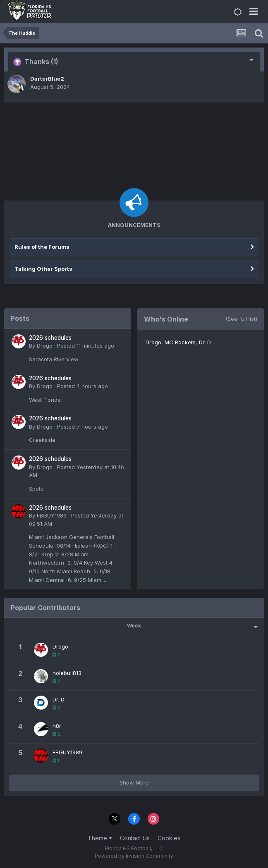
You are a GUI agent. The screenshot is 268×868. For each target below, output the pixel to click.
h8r (57, 726)
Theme (100, 838)
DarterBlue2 (47, 79)
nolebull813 (67, 673)
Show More (134, 782)
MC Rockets (180, 342)
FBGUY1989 (52, 515)
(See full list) (241, 319)
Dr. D (205, 342)
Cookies (169, 838)
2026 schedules (50, 338)
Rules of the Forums (42, 247)
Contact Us (135, 838)
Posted (86, 346)
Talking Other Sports (43, 269)
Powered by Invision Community (134, 856)
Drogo (45, 346)
